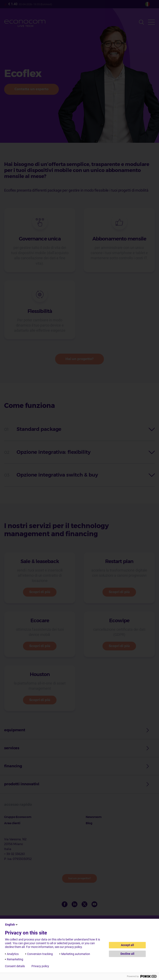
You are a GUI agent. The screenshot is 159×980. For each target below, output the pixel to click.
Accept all (127, 945)
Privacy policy (40, 966)
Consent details (15, 966)
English (12, 925)
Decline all (127, 954)
